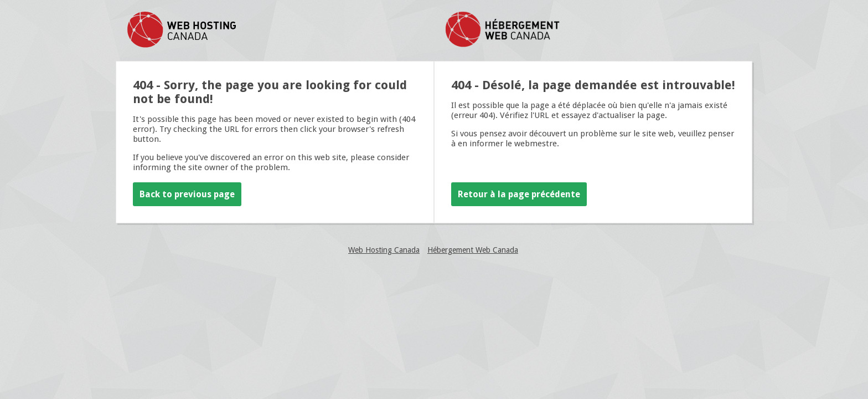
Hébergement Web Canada (473, 250)
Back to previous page (187, 194)
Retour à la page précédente (519, 194)
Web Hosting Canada (384, 250)
